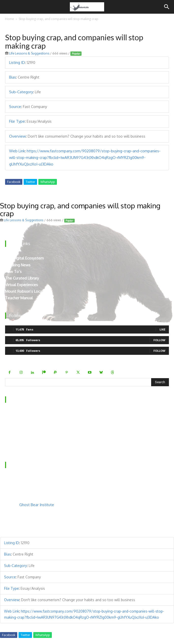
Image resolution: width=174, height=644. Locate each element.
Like (162, 329)
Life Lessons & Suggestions (29, 53)
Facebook (14, 182)
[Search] (167, 7)
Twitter (30, 182)
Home (10, 19)
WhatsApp (48, 182)
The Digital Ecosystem (24, 258)
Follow (159, 340)
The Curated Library (22, 278)
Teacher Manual (19, 298)
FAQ (9, 434)
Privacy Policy (17, 440)
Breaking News (18, 265)
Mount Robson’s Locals (25, 291)
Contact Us (14, 427)
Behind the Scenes (21, 421)
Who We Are (16, 414)
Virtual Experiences (21, 285)
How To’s (13, 272)
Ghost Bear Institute (37, 505)
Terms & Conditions (22, 447)
